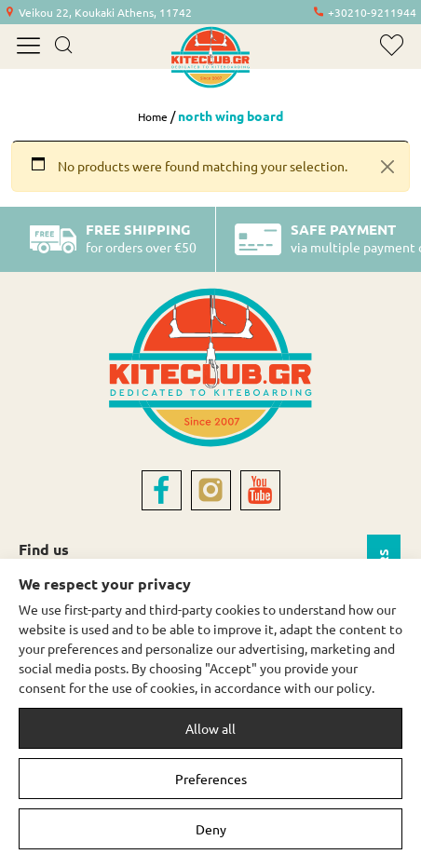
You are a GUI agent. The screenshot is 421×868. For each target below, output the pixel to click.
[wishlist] (392, 45)
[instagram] (211, 490)
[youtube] (260, 490)
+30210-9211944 (372, 12)
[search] (63, 47)
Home (153, 116)
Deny (211, 829)
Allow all (210, 728)
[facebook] (162, 490)
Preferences (211, 779)
